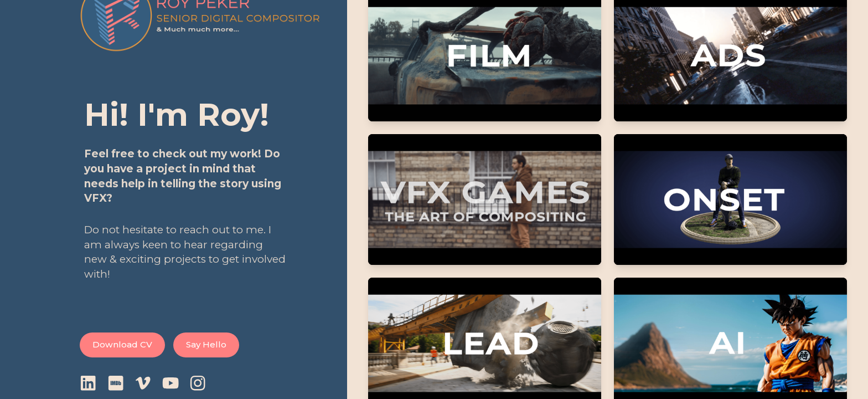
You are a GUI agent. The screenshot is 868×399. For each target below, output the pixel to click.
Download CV (122, 344)
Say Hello (206, 344)
